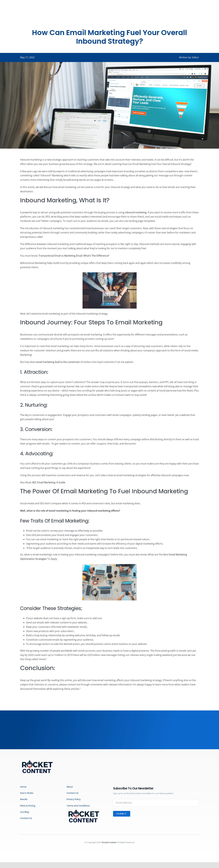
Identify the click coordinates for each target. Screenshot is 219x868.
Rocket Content (109, 842)
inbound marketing (136, 212)
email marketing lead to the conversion (58, 362)
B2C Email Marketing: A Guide (49, 482)
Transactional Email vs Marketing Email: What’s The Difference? (74, 256)
